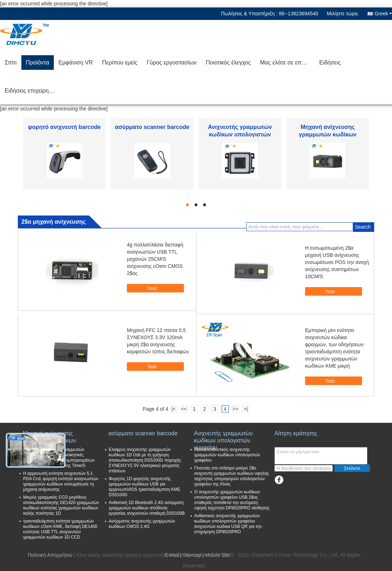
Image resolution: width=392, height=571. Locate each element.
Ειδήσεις (330, 63)
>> (235, 409)
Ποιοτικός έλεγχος (228, 63)
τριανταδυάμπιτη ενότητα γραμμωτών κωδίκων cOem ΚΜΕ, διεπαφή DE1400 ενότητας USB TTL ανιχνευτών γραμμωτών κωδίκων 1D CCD (60, 529)
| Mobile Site (216, 555)
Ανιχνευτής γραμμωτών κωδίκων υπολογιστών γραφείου (240, 134)
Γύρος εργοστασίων (171, 63)
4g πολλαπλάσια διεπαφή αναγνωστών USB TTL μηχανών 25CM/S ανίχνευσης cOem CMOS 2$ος (155, 259)
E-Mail (172, 555)
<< (184, 409)
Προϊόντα (38, 63)
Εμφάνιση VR (76, 63)
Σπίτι (11, 63)
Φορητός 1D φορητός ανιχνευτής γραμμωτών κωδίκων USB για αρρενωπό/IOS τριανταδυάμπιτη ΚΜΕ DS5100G (145, 487)
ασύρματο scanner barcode (152, 127)
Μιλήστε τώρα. (343, 14)
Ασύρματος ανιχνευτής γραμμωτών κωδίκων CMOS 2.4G (142, 524)
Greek (383, 14)
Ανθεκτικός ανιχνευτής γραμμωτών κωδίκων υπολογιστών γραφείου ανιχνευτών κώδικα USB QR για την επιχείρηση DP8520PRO (228, 524)
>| (246, 409)
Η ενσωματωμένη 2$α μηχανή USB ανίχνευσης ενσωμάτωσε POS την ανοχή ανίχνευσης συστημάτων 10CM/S (337, 262)
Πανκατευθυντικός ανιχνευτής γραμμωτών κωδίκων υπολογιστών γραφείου (227, 455)
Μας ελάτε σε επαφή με (287, 63)
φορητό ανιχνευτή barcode (65, 127)
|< (174, 409)
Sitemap (192, 555)
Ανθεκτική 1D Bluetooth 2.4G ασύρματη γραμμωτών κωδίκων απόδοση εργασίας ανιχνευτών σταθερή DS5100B (147, 508)
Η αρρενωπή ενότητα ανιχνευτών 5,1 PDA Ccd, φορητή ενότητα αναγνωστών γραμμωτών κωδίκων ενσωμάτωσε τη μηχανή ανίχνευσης (61, 481)
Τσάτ (148, 288)
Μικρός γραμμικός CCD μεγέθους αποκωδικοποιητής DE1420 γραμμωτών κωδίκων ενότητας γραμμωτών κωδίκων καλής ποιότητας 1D (61, 505)
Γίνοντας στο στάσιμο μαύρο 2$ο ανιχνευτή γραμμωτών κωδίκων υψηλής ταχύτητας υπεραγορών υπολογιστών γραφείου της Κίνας (232, 476)
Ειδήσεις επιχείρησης (31, 91)
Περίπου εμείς (120, 63)
